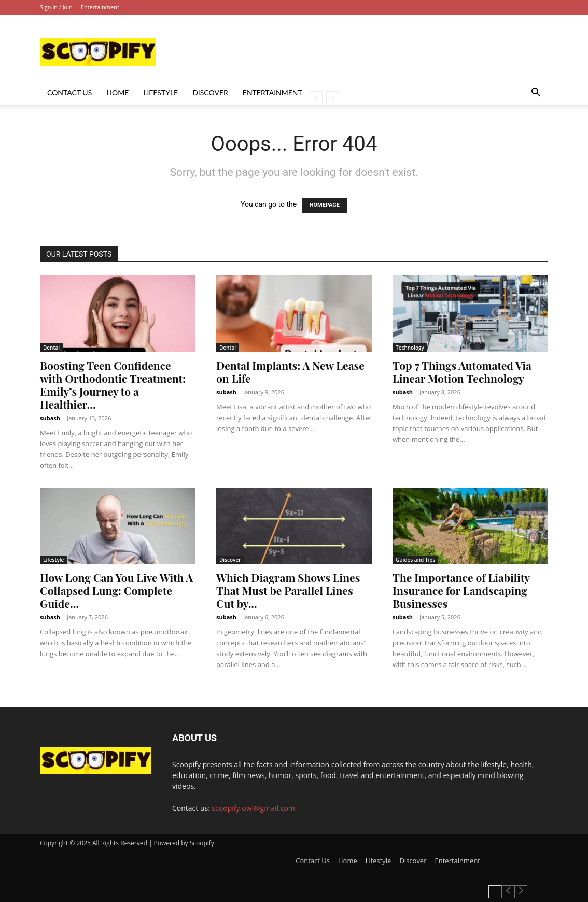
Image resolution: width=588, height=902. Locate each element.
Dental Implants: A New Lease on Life (290, 372)
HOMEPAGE (325, 205)
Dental (51, 348)
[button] (536, 94)
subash (50, 418)
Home (117, 93)
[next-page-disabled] (333, 98)
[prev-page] (316, 98)
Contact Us (69, 93)
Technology (410, 348)
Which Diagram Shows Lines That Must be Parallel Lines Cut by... (288, 590)
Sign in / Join (56, 7)
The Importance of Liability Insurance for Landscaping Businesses (461, 590)
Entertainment (100, 7)
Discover (210, 93)
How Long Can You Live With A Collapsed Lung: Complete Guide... (116, 590)
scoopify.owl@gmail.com (254, 808)
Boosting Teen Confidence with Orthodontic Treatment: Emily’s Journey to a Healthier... (113, 385)
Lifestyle (160, 93)
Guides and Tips (415, 560)
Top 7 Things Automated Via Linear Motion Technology (462, 372)
